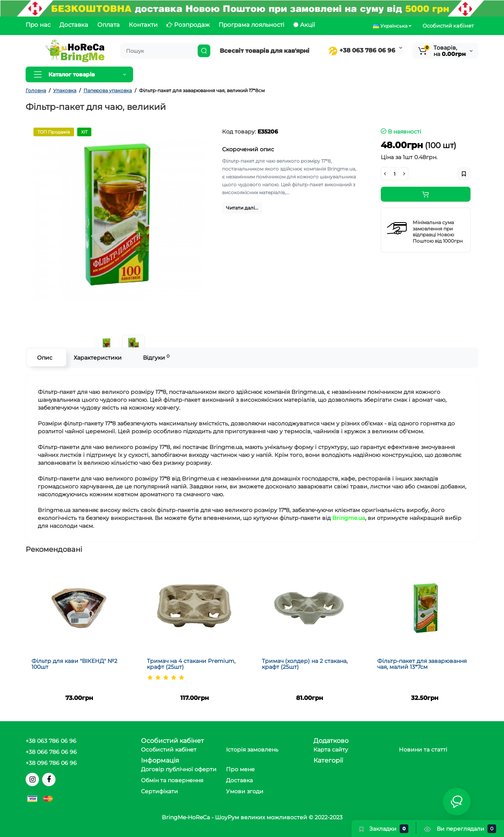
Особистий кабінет (448, 26)
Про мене (240, 769)
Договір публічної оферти (179, 769)
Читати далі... (242, 208)
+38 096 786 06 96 (51, 763)
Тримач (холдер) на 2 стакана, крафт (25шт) (305, 664)
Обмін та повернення (172, 780)
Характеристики (98, 358)
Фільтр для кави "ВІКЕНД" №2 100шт (74, 664)
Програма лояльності (251, 25)
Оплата (108, 25)
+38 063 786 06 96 (362, 50)
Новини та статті (423, 750)
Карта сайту (331, 750)
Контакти (143, 25)
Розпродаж (188, 25)
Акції (304, 25)
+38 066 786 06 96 (51, 752)
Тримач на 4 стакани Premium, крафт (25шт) (191, 664)
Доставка (74, 25)
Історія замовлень (252, 750)
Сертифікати (159, 791)
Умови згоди (245, 791)
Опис (45, 358)
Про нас (38, 25)
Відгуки (156, 357)
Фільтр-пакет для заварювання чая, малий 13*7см (422, 664)
